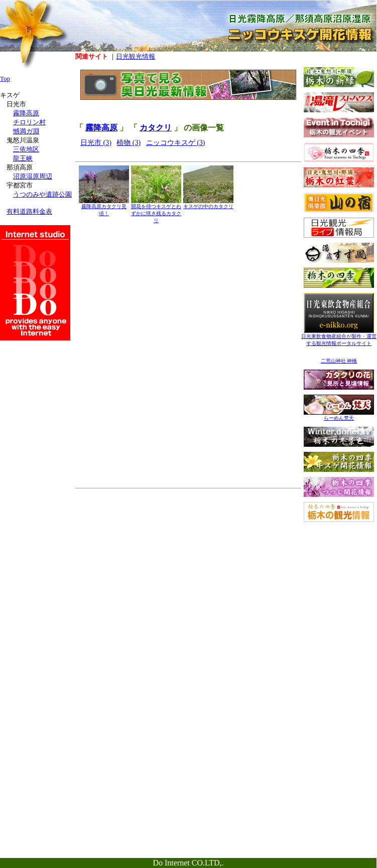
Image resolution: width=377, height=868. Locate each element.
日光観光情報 (136, 56)
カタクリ (156, 128)
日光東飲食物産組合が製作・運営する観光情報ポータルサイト (339, 337)
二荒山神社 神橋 (339, 361)
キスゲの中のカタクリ (208, 204)
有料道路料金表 (29, 211)
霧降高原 (101, 128)
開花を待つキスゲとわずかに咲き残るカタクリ (156, 211)
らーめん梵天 (339, 415)
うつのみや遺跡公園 (42, 194)
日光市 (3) (96, 143)
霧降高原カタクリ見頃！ (104, 207)
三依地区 (26, 149)
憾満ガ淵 (26, 131)
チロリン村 (29, 122)
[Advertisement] (339, 590)
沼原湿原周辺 (33, 176)
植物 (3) (129, 143)
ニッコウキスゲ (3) (176, 143)
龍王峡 (23, 158)
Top (5, 78)
